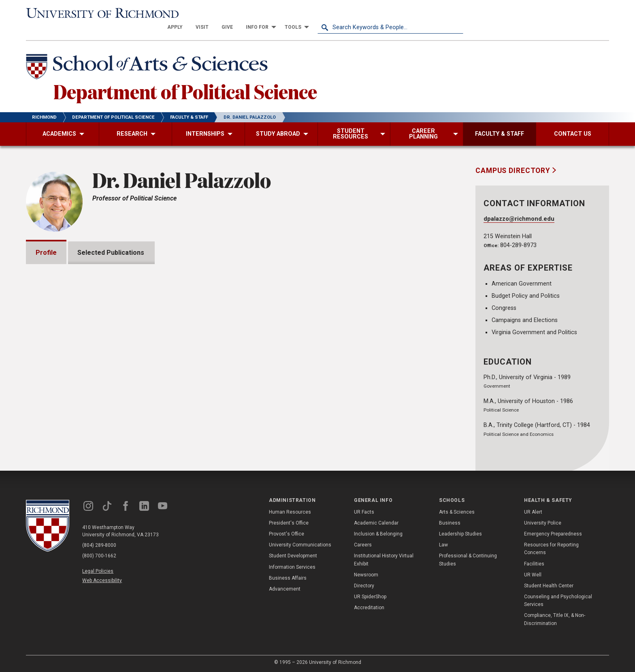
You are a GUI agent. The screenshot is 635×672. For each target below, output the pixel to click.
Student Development (293, 556)
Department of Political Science (185, 77)
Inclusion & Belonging (378, 533)
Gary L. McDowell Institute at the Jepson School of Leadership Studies (305, 322)
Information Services (292, 567)
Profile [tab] (46, 238)
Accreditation (369, 608)
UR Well (533, 574)
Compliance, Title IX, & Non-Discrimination (555, 619)
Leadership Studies (460, 533)
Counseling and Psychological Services (558, 600)
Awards (57, 406)
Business (450, 523)
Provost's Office (287, 533)
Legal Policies (98, 571)
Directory (364, 585)
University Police (543, 523)
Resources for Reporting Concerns (551, 548)
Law (443, 544)
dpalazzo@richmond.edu (519, 205)
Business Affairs (288, 578)
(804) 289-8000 (99, 545)
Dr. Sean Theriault (386, 296)
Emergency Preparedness (553, 533)
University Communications (300, 544)
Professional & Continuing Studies (468, 560)
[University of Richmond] (99, 13)
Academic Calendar (376, 523)
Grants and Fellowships (81, 383)
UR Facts (364, 512)
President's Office (289, 523)
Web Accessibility (102, 580)
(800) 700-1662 (99, 555)
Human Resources (290, 512)
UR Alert (533, 512)
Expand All (422, 367)
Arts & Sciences (457, 512)
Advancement (285, 589)
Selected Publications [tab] (111, 238)
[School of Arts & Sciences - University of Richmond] (149, 54)
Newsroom (366, 574)
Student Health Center (549, 585)
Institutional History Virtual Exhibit (384, 560)
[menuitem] (321, 13)
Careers (363, 544)
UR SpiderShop (370, 596)
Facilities (534, 563)
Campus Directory (514, 156)
